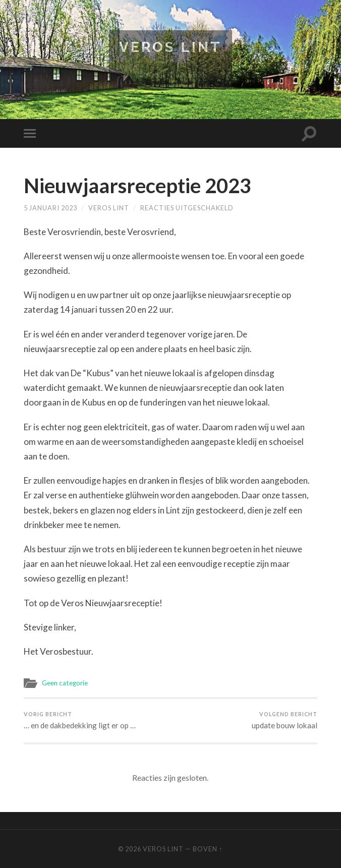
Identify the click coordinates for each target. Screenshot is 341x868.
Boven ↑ (208, 849)
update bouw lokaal (285, 720)
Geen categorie (65, 683)
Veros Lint (170, 47)
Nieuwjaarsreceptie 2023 (137, 186)
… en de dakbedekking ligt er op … (80, 720)
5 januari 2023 (50, 208)
